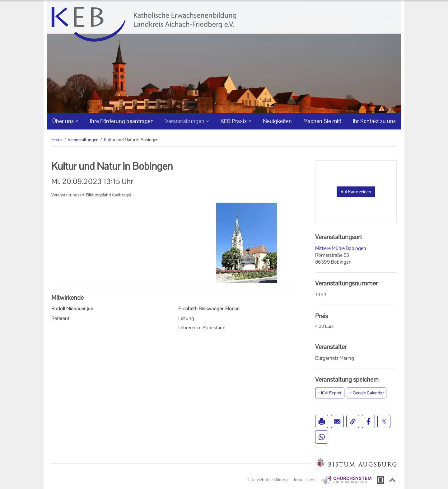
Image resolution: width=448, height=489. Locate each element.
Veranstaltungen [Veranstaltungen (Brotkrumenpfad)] (83, 140)
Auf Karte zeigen (356, 192)
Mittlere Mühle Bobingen (341, 248)
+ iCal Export (330, 393)
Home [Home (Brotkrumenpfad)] (57, 140)
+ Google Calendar (367, 393)
